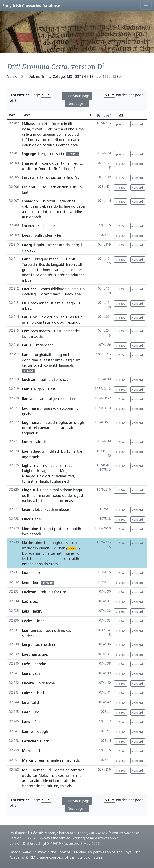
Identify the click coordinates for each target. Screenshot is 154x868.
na (68, 275)
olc (35, 317)
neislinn (49, 644)
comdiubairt (52, 163)
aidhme (66, 490)
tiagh (44, 490)
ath (62, 245)
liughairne (58, 481)
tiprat (57, 529)
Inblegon (30, 201)
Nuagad (29, 476)
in (66, 124)
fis (61, 206)
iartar (40, 177)
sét (50, 275)
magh (55, 543)
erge (45, 154)
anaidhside (39, 781)
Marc (27, 751)
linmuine (42, 553)
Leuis (27, 345)
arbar (78, 451)
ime (81, 129)
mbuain (28, 280)
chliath (55, 451)
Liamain (29, 630)
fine (67, 206)
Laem (27, 451)
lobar (39, 509)
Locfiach (29, 289)
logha (62, 422)
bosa (26, 129)
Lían (26, 389)
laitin (75, 289)
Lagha (45, 471)
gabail (81, 206)
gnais (26, 414)
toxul (51, 201)
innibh (48, 501)
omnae (28, 564)
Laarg (27, 245)
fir (56, 169)
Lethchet (30, 741)
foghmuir (30, 433)
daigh (27, 145)
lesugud (76, 317)
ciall (79, 264)
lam (36, 582)
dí (24, 134)
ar (71, 422)
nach (75, 140)
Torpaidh (29, 264)
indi (52, 154)
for (57, 379)
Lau (25, 317)
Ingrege (29, 154)
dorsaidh (62, 770)
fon (70, 451)
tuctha (76, 543)
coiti (44, 379)
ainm (47, 529)
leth (46, 741)
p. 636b (121, 592)
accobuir (66, 408)
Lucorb (28, 683)
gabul (41, 245)
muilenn (56, 760)
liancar (28, 399)
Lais (25, 611)
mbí (56, 490)
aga (25, 457)
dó (59, 134)
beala (57, 559)
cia (40, 322)
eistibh (63, 187)
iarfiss (67, 177)
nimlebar (62, 509)
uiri (58, 465)
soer (38, 519)
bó (35, 601)
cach (34, 303)
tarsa (65, 543)
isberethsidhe (33, 786)
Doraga (28, 553)
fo (78, 553)
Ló (24, 702)
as (64, 529)
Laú (25, 601)
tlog (59, 355)
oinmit (44, 548)
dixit (72, 259)
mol (79, 775)
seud (57, 495)
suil (38, 673)
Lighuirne (30, 465)
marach (60, 428)
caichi (67, 781)
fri (33, 275)
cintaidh (48, 212)
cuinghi (46, 559)
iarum (52, 129)
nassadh (50, 422)
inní (83, 134)
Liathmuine (32, 543)
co (39, 134)
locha (50, 683)
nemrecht (73, 163)
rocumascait (69, 501)
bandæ (40, 664)
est (55, 245)
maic (55, 471)
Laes (26, 722)
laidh (37, 611)
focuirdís (50, 145)
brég (39, 259)
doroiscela (30, 428)
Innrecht (30, 163)
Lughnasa (30, 408)
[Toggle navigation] (146, 6)
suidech (28, 636)
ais (69, 786)
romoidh (74, 529)
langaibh (58, 264)
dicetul (45, 124)
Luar (26, 573)
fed (71, 476)
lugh (80, 422)
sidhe (78, 212)
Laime (27, 693)
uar (70, 270)
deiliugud (75, 495)
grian (26, 270)
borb (38, 573)
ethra (53, 564)
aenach (46, 428)
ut (24, 169)
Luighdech (31, 471)
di (65, 129)
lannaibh (66, 365)
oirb (42, 683)
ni (57, 317)
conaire (49, 226)
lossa (31, 501)
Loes (26, 235)
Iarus (27, 177)
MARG (72, 549)
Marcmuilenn (34, 760)
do (32, 140)
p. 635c (121, 124)
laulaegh (68, 303)
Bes (42, 264)
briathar (77, 275)
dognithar (30, 360)
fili (70, 124)
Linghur (29, 490)
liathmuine (65, 553)
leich (26, 559)
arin (25, 217)
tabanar (49, 134)
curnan (60, 548)
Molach (44, 775)
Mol (25, 770)
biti (39, 501)
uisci (43, 187)
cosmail (64, 775)
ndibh (54, 365)
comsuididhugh (54, 289)
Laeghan (30, 654)
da (68, 245)
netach (35, 534)
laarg (75, 245)
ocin (63, 322)
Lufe (26, 664)
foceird (57, 124)
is (23, 140)
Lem (26, 331)
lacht (26, 336)
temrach (78, 770)
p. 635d (121, 164)
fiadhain (65, 169)
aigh (63, 270)
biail (41, 693)
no (46, 259)
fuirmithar (31, 481)
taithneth (45, 270)
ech (38, 751)
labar (78, 294)
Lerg (26, 644)
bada (34, 559)
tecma (48, 322)
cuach (38, 365)
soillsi (39, 235)
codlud (73, 134)
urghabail (43, 355)
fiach (57, 294)
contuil (41, 129)
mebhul (55, 259)
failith (35, 702)
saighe (41, 275)
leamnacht (71, 331)
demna (64, 145)
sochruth (53, 630)
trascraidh (71, 559)
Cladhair (60, 476)
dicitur (32, 169)
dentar (65, 140)
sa (58, 154)
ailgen (39, 389)
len (62, 317)
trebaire (46, 206)
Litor (26, 509)
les (59, 235)
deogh (43, 731)
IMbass (28, 124)
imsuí (68, 760)
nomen (49, 465)
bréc (61, 275)
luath (52, 187)
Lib (25, 519)
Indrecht (46, 169)
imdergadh (45, 345)
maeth (44, 331)
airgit (70, 360)
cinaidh (31, 212)
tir (62, 154)
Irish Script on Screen (87, 857)
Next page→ (77, 104)
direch (79, 270)
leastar (48, 360)
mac (69, 465)
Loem (27, 442)
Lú (24, 303)
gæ (44, 654)
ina (75, 124)
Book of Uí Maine (72, 852)
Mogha (66, 471)
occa (74, 145)
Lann (26, 355)
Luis (25, 582)
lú (67, 317)
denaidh (41, 564)
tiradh (34, 457)
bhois (72, 129)
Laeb (26, 712)
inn (56, 786)
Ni (56, 140)
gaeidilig (29, 294)
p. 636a (121, 380)
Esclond (29, 187)
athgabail (67, 201)
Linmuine (30, 529)
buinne (74, 355)
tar (56, 270)
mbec (43, 303)
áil (27, 140)
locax (45, 294)
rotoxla (66, 212)
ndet (26, 275)
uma (59, 360)
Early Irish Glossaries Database (31, 6)
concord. (138, 124)
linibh (70, 264)
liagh (44, 481)
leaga (78, 490)
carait (43, 399)
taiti (71, 428)
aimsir (41, 442)
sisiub (77, 187)
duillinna (29, 495)
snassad (50, 408)
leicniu (31, 134)
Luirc (26, 673)
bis (51, 379)
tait (49, 786)
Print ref (104, 115)
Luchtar (29, 379)
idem (49, 235)
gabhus (28, 206)
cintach (35, 217)
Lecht (27, 621)
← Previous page (77, 96)
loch (25, 534)
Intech (28, 226)
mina (41, 495)
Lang (26, 259)
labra (57, 781)
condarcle (71, 399)
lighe (40, 621)
